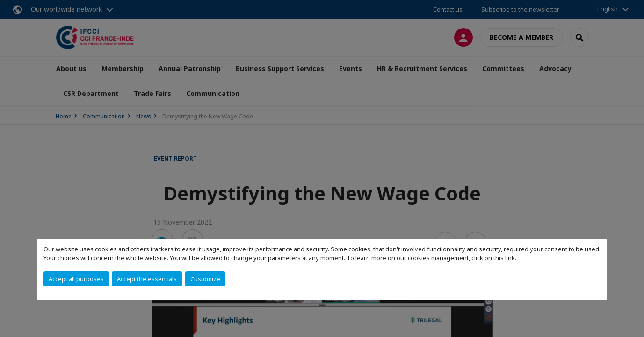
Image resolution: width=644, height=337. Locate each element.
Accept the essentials (147, 279)
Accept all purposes (76, 279)
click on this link (493, 258)
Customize (205, 279)
